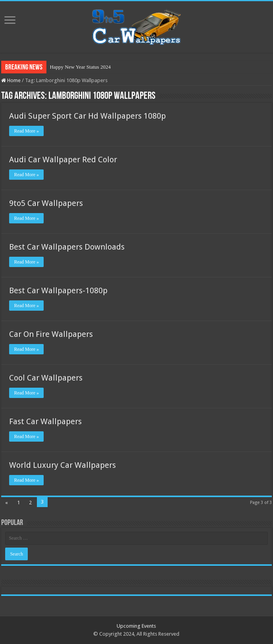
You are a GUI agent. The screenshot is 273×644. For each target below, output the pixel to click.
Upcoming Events (136, 626)
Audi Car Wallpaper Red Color (63, 160)
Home (11, 80)
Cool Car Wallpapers (46, 378)
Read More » (26, 131)
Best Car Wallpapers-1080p (58, 290)
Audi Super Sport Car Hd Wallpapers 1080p (87, 116)
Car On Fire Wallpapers (51, 334)
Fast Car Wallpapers (45, 421)
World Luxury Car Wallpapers (62, 465)
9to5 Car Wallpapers (46, 203)
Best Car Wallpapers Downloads (67, 247)
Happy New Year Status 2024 (80, 67)
